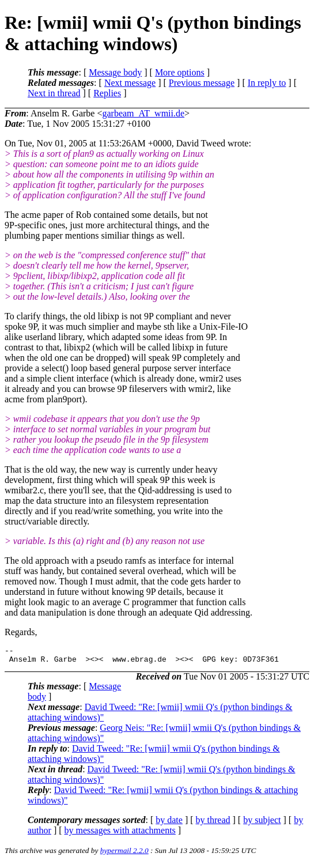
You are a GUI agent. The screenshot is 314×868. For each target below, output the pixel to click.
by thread (213, 823)
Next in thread (54, 93)
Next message (130, 83)
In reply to (267, 83)
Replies (107, 93)
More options (180, 72)
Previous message (202, 83)
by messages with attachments (120, 834)
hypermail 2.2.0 (124, 854)
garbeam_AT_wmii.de (143, 113)
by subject (262, 823)
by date (169, 823)
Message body (115, 72)
